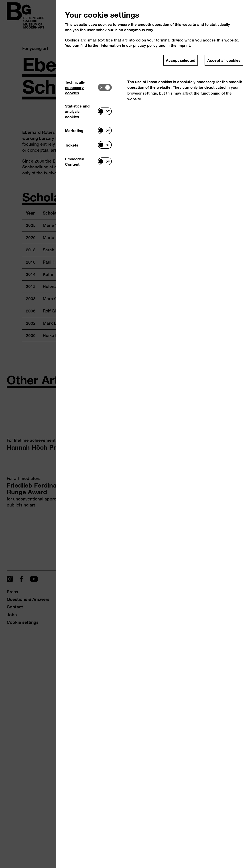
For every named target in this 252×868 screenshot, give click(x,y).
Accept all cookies (224, 60)
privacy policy (145, 45)
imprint (184, 45)
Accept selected (181, 60)
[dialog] (126, 434)
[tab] (81, 88)
